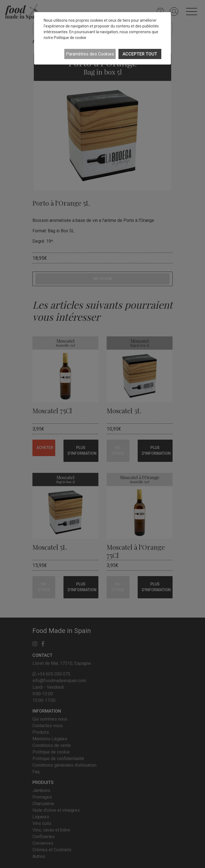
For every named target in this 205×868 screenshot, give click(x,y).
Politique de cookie (70, 38)
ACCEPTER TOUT (140, 54)
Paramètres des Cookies (90, 54)
